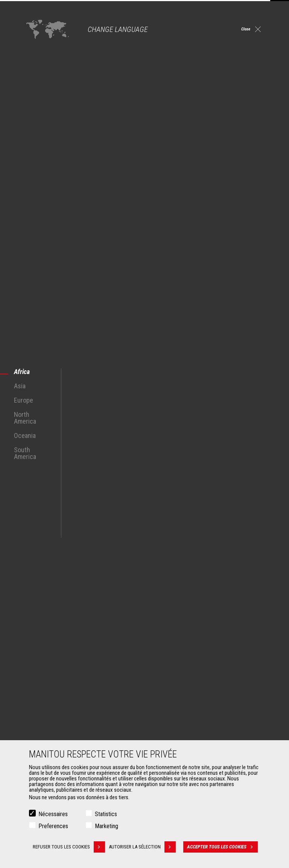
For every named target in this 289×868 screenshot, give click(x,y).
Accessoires (38, 708)
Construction (42, 648)
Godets (36, 721)
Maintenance (169, 739)
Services (160, 708)
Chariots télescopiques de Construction (198, 639)
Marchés (34, 626)
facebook (184, 586)
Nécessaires (53, 814)
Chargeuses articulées (179, 666)
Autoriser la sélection (146, 847)
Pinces (36, 730)
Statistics (106, 814)
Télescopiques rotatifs (179, 657)
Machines (162, 626)
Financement (169, 721)
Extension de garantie (178, 730)
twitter (252, 586)
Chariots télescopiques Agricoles (191, 648)
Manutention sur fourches (56, 739)
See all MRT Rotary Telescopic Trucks (64, 530)
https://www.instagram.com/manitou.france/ (218, 586)
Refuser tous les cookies (68, 847)
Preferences (53, 826)
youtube (235, 586)
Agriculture (40, 639)
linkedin (201, 586)
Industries (39, 657)
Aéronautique (43, 675)
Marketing (106, 826)
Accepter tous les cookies (225, 847)
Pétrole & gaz (43, 666)
